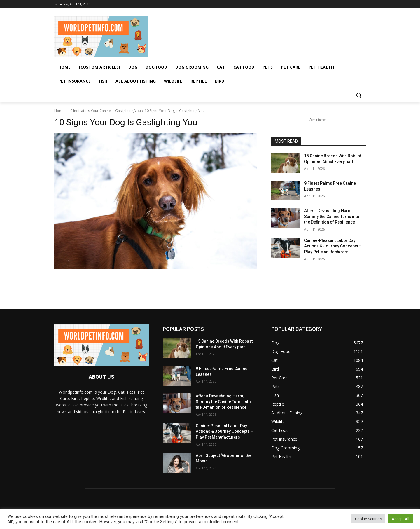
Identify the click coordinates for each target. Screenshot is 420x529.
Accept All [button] (400, 519)
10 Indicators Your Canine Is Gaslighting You (105, 111)
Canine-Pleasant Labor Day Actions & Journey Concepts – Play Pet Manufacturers (333, 246)
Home (59, 111)
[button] (359, 95)
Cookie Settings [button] (368, 519)
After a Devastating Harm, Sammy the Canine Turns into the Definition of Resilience (332, 216)
